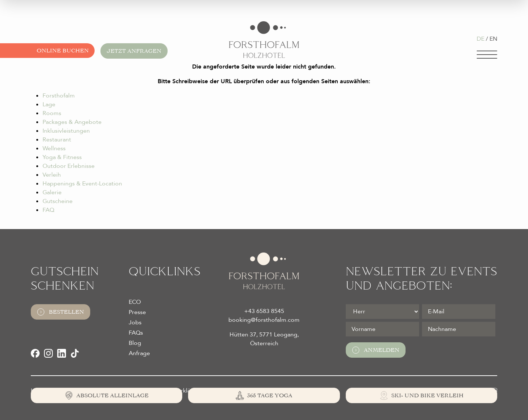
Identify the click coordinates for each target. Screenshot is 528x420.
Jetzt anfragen (134, 51)
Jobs (135, 323)
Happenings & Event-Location (82, 184)
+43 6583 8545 (264, 311)
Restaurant (57, 140)
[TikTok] (75, 353)
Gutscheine (58, 201)
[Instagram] (48, 353)
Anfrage (139, 353)
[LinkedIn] (62, 353)
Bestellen (60, 312)
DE (481, 39)
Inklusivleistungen (66, 131)
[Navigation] (487, 55)
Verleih (52, 175)
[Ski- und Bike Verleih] (421, 395)
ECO (135, 302)
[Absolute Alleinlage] (107, 395)
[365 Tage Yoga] (264, 395)
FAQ (48, 210)
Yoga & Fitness (62, 157)
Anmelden (376, 350)
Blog (135, 343)
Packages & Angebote (72, 122)
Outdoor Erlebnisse (69, 166)
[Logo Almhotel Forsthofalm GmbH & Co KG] (264, 40)
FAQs (136, 333)
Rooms (52, 113)
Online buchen (63, 51)
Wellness (54, 148)
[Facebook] (35, 353)
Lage (49, 104)
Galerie (52, 192)
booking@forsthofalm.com (264, 320)
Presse (137, 312)
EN (493, 39)
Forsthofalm (59, 96)
